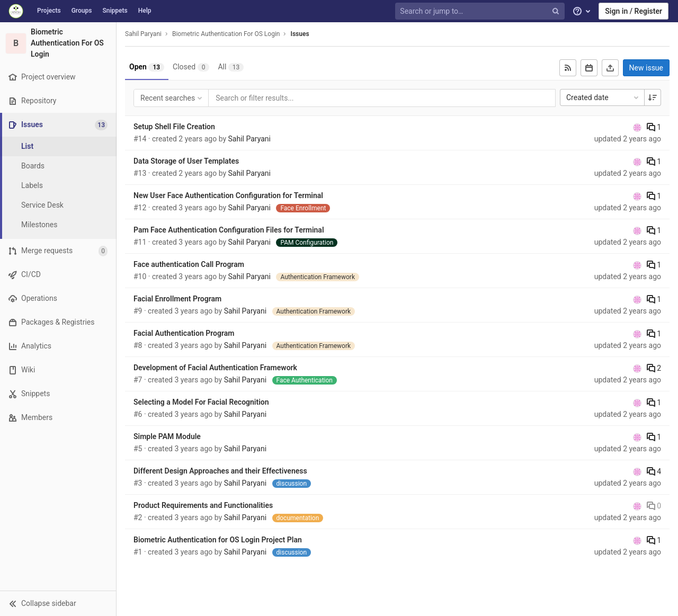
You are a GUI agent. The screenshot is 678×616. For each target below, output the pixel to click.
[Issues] (59, 125)
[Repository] (58, 101)
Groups (82, 11)
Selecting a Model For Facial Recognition (201, 402)
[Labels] (58, 186)
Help (145, 11)
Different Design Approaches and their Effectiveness (220, 471)
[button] (58, 603)
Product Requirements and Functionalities (203, 505)
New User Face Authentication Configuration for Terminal (228, 195)
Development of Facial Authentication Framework (215, 368)
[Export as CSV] (610, 68)
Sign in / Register (634, 11)
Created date (603, 97)
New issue (646, 68)
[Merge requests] (58, 251)
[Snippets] (58, 394)
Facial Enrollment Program (177, 299)
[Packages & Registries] (58, 322)
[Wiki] (58, 370)
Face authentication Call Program (189, 264)
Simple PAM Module (167, 436)
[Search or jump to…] (481, 11)
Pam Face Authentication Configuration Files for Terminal (229, 230)
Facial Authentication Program (184, 333)
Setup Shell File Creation (174, 127)
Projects (49, 11)
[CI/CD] (58, 275)
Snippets (115, 11)
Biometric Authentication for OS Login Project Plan (218, 540)
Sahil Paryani (143, 34)
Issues (300, 34)
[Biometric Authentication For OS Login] (58, 43)
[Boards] (58, 166)
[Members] (58, 418)
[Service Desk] (58, 205)
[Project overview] (58, 77)
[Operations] (58, 298)
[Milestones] (58, 225)
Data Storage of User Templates (186, 161)
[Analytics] (58, 346)
